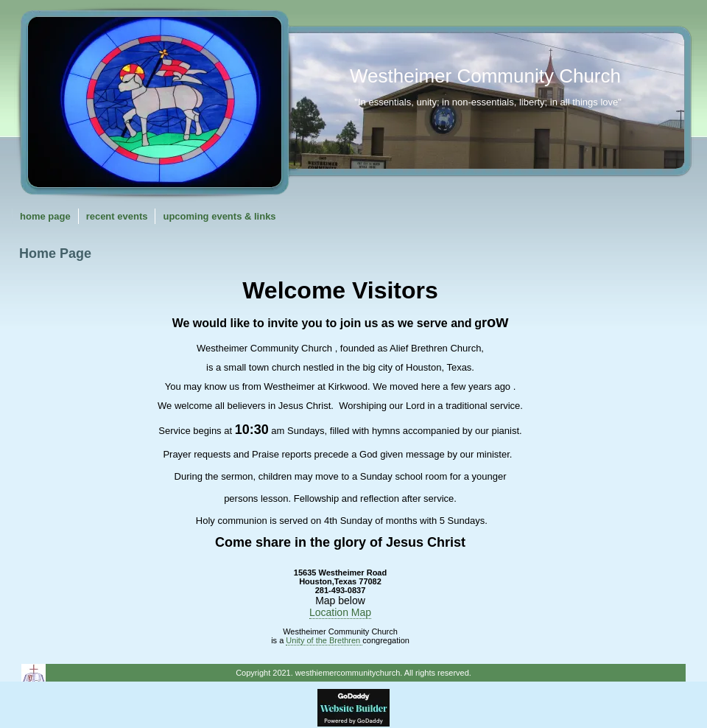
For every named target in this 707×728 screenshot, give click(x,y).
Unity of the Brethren (324, 640)
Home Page (45, 216)
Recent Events (117, 216)
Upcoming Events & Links (219, 216)
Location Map (340, 612)
